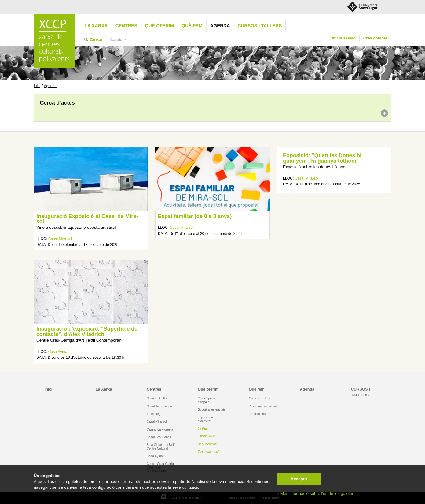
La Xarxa (96, 26)
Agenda (220, 26)
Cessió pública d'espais (208, 400)
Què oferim (159, 26)
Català (116, 40)
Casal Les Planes (159, 437)
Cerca (96, 39)
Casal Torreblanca (159, 406)
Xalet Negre (155, 414)
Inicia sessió (344, 38)
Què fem (192, 26)
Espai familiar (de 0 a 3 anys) (195, 216)
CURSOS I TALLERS (260, 26)
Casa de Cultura (158, 398)
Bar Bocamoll (207, 444)
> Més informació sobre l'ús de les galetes (315, 493)
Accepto (299, 479)
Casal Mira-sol (60, 239)
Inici (37, 86)
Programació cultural (263, 406)
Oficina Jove (206, 436)
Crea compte (375, 38)
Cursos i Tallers (259, 398)
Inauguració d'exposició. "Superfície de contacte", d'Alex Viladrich (87, 332)
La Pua (203, 429)
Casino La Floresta (160, 430)
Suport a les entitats (212, 410)
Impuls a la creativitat (205, 419)
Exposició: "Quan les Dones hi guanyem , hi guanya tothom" (322, 158)
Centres (126, 26)
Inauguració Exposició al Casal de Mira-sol (87, 219)
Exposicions (257, 414)
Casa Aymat (58, 352)
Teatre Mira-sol (208, 452)
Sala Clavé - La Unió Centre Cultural (161, 447)
